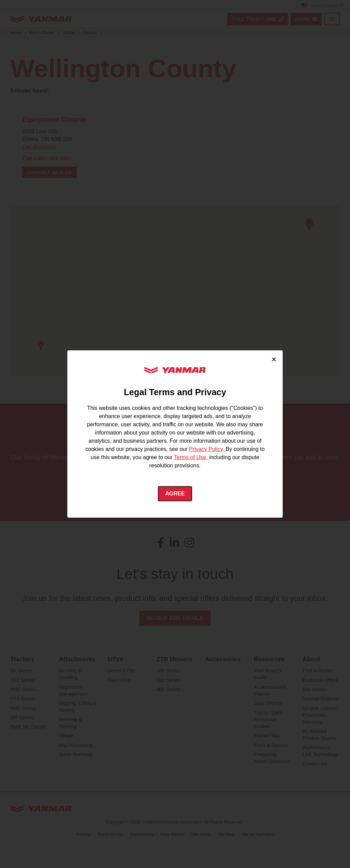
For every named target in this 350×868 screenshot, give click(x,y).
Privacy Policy (206, 449)
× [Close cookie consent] (274, 359)
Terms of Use (190, 457)
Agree (175, 494)
